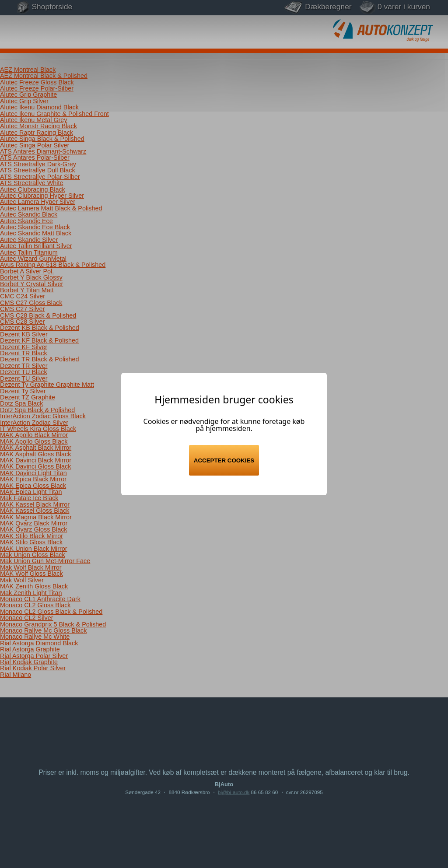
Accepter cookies (224, 460)
